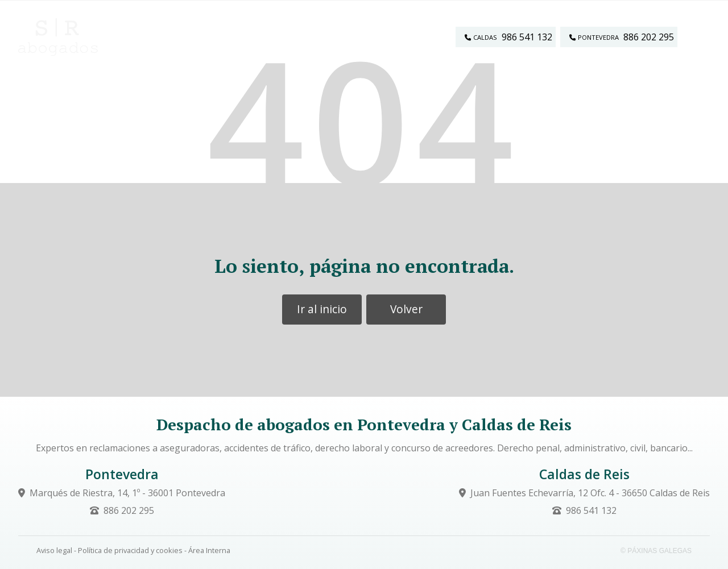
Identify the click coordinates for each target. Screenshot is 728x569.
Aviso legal (54, 550)
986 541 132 (591, 510)
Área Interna (209, 550)
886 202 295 (129, 510)
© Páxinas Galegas (656, 551)
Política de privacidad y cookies (130, 550)
